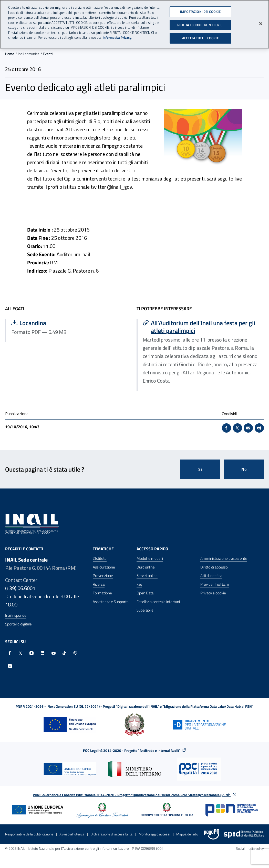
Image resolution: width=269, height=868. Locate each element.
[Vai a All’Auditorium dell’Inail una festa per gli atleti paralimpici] (201, 327)
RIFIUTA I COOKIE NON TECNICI (200, 23)
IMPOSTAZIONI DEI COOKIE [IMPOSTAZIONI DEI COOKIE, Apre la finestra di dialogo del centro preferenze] (200, 9)
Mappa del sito (187, 834)
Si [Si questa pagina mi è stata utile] (200, 469)
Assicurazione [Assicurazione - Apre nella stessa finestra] (104, 567)
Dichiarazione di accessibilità (111, 834)
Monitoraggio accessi (154, 834)
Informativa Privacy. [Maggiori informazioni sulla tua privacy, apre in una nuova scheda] (117, 36)
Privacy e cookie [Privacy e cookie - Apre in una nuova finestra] (213, 593)
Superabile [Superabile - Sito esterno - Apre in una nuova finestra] (145, 610)
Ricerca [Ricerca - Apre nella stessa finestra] (99, 584)
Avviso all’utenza (72, 834)
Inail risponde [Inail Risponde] (16, 615)
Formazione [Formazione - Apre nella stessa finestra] (102, 593)
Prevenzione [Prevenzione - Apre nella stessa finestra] (103, 576)
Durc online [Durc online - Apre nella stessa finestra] (146, 567)
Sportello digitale (18, 624)
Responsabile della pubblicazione (29, 834)
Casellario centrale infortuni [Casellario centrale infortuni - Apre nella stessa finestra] (158, 602)
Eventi (48, 54)
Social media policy (250, 848)
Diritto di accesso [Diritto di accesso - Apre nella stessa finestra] (214, 567)
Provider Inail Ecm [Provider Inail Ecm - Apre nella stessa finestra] (215, 584)
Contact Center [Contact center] (21, 580)
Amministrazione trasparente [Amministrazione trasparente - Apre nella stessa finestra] (224, 558)
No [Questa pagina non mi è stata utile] (244, 469)
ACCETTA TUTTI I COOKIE (200, 36)
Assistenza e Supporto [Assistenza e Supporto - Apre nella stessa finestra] (111, 602)
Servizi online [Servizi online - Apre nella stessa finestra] (147, 576)
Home (10, 54)
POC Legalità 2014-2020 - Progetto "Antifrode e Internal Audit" (132, 750)
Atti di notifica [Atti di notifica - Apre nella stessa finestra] (211, 576)
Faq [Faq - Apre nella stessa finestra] (139, 584)
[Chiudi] (261, 22)
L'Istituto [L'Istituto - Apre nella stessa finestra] (100, 558)
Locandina (60, 323)
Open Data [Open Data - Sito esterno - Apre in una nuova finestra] (145, 593)
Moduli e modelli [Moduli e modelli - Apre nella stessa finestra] (150, 558)
